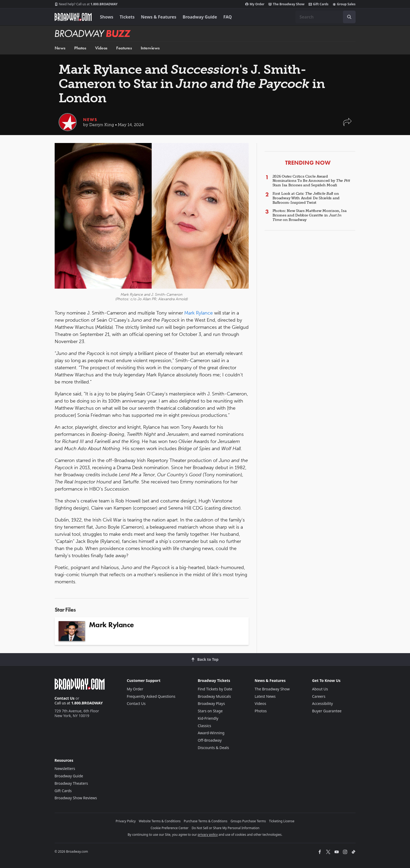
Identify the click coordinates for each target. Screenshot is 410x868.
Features (124, 48)
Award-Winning (211, 733)
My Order (255, 4)
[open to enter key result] (349, 17)
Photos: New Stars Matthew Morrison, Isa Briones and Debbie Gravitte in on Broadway (310, 215)
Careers (319, 696)
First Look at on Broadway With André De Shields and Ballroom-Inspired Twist (306, 198)
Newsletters (65, 768)
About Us (320, 689)
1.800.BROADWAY (86, 4)
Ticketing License (282, 821)
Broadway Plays (211, 703)
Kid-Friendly (208, 718)
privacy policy (208, 835)
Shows (107, 17)
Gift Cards (319, 4)
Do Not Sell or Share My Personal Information (226, 828)
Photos (80, 48)
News (60, 48)
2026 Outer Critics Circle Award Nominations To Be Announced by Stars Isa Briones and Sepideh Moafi (311, 181)
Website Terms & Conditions (160, 821)
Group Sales (344, 4)
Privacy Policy (126, 821)
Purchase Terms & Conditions (206, 821)
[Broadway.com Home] (73, 17)
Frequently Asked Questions (151, 696)
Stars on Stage (210, 711)
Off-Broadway (210, 740)
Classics (204, 726)
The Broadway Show (286, 4)
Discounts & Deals (213, 748)
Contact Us (65, 698)
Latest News (265, 696)
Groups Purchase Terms (248, 821)
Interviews (150, 48)
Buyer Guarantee (327, 711)
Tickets (127, 17)
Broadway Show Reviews (76, 798)
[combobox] (326, 17)
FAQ (228, 17)
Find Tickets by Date (215, 689)
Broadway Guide (200, 17)
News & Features (159, 17)
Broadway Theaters (71, 783)
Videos (101, 48)
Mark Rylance (199, 313)
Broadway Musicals (214, 696)
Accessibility (322, 703)
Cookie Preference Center (169, 828)
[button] (347, 125)
